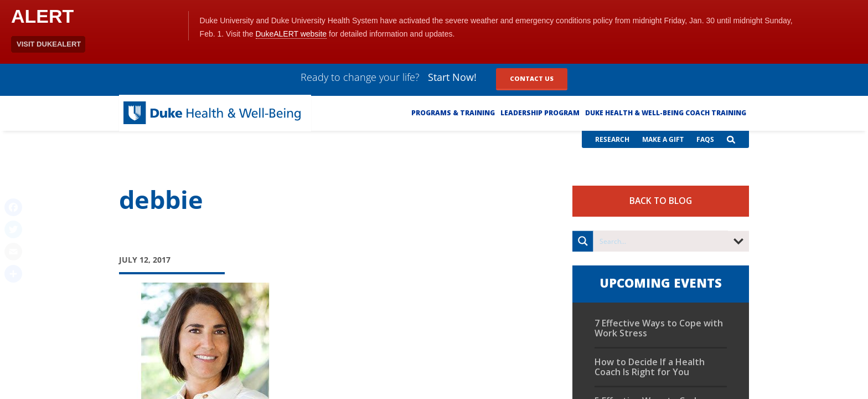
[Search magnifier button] (583, 241)
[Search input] (661, 241)
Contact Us (532, 78)
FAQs (705, 139)
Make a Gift (663, 139)
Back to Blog (661, 201)
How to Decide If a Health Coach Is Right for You (650, 367)
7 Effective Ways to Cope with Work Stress (659, 328)
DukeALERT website (291, 34)
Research (612, 139)
